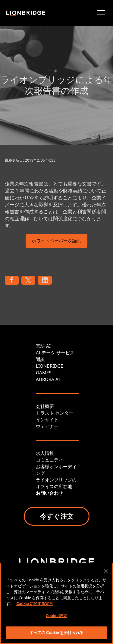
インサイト (47, 419)
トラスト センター (55, 413)
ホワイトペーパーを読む (56, 241)
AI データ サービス (55, 353)
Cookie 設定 (56, 616)
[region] (56, 603)
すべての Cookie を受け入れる (56, 632)
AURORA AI (48, 379)
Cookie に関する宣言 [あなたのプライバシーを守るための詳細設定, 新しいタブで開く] (35, 603)
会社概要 (45, 406)
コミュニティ (49, 460)
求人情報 (45, 453)
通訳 (40, 359)
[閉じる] (106, 571)
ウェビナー (47, 426)
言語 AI (43, 346)
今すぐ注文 (57, 516)
